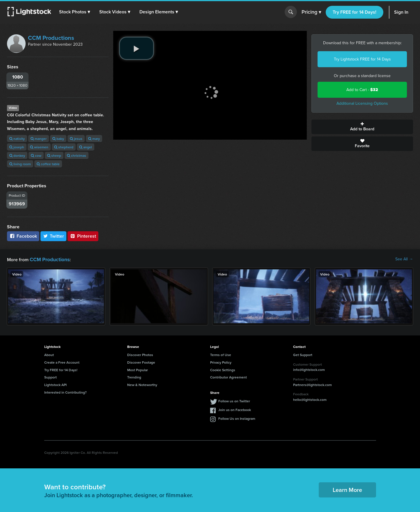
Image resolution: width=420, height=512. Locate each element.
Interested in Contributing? (65, 392)
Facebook (23, 236)
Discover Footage (141, 362)
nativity (17, 139)
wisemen (39, 147)
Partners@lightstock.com (312, 384)
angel (86, 147)
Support (50, 377)
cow (36, 155)
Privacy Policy (221, 362)
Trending (134, 377)
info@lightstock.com (309, 369)
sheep (54, 155)
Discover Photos (140, 354)
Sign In (401, 12)
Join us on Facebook (235, 409)
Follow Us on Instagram (237, 418)
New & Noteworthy (142, 384)
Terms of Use (221, 354)
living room (20, 164)
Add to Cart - (362, 90)
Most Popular (138, 369)
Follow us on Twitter (234, 400)
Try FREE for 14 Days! (355, 12)
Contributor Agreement (228, 377)
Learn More (347, 489)
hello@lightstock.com (310, 399)
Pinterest (83, 236)
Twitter (54, 236)
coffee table (48, 164)
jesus (76, 139)
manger (39, 139)
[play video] (137, 48)
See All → (404, 259)
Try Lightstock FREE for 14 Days (362, 59)
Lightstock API (55, 384)
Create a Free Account (62, 362)
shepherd (64, 147)
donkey (17, 155)
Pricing (311, 12)
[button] (75, 12)
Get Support (303, 354)
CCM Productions (51, 38)
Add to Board (362, 127)
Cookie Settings (223, 369)
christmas (77, 155)
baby (58, 139)
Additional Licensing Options (362, 103)
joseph (17, 147)
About (49, 354)
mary (94, 139)
